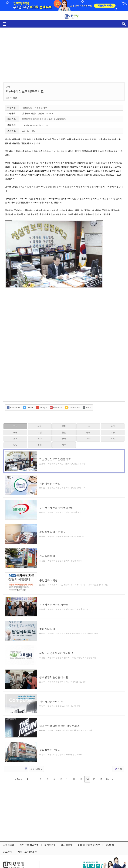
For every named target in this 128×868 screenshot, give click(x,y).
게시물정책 (67, 827)
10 (61, 762)
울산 (64, 432)
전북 (64, 439)
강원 (40, 445)
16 (101, 762)
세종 (113, 432)
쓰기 (118, 751)
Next (110, 762)
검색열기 (124, 24)
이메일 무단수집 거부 (89, 827)
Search (26, 751)
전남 (88, 439)
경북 (113, 439)
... (34, 762)
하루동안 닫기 (123, 4)
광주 (88, 432)
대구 (15, 432)
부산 (113, 426)
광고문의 (8, 834)
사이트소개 (9, 827)
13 (81, 762)
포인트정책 (50, 827)
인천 (88, 426)
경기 (64, 426)
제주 (64, 445)
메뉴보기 (4, 24)
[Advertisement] (65, 53)
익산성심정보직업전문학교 (25, 91)
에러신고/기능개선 (27, 834)
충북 (15, 439)
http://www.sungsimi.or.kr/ (35, 125)
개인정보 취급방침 (29, 827)
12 (74, 762)
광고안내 (110, 827)
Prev (18, 762)
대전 (40, 432)
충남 (40, 439)
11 (67, 762)
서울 (40, 426)
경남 (15, 445)
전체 (15, 426)
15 (94, 762)
